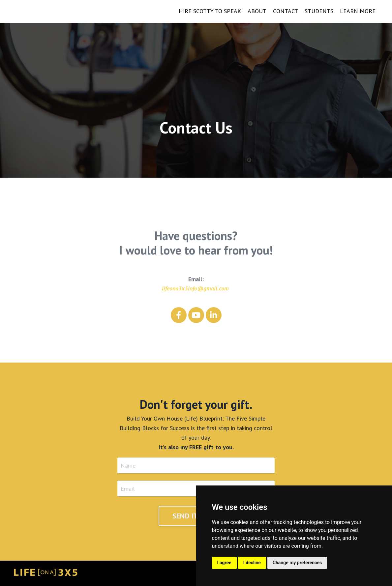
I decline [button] (252, 563)
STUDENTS (319, 11)
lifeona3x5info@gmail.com (195, 294)
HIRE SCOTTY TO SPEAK (210, 11)
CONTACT (286, 11)
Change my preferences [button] (297, 563)
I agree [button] (224, 563)
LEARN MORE (358, 11)
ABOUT (257, 11)
